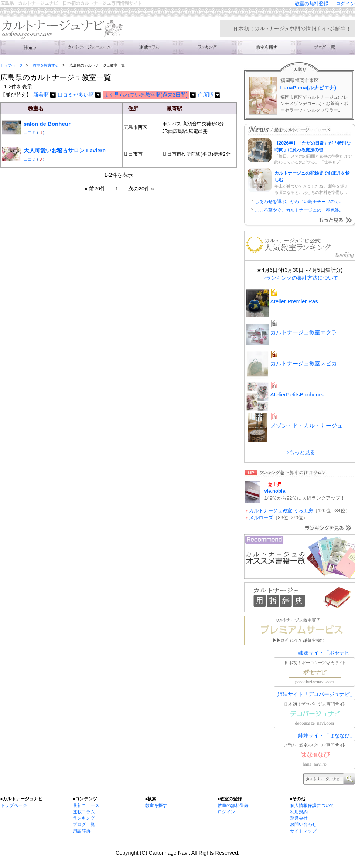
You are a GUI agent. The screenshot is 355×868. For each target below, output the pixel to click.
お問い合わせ (303, 824)
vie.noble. (276, 491)
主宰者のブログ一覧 (325, 47)
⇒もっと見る (300, 452)
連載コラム (148, 47)
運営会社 (299, 818)
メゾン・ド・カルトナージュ (306, 425)
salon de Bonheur (47, 124)
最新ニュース (86, 805)
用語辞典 (82, 831)
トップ (30, 47)
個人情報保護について (312, 805)
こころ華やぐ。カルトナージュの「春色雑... (299, 210)
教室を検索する (266, 47)
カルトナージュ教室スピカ (304, 363)
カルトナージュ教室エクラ (304, 332)
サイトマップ (303, 831)
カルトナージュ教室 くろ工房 (281, 511)
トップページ (11, 65)
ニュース (89, 47)
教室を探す (156, 805)
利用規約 (299, 812)
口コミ (30, 132)
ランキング (207, 47)
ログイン (345, 4)
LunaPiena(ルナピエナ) (308, 88)
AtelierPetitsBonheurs (297, 394)
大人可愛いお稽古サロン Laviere (65, 150)
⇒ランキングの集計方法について (300, 278)
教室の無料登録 (312, 4)
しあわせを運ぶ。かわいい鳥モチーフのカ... (299, 202)
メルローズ (261, 518)
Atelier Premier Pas (294, 301)
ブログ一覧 (84, 824)
